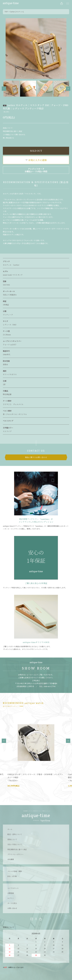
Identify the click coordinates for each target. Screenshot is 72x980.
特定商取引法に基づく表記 (12, 131)
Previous (4, 89)
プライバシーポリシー (15, 854)
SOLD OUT (36, 151)
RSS (9, 876)
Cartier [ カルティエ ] (17, 12)
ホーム (10, 829)
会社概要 (11, 859)
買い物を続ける (8, 138)
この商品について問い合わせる (14, 135)
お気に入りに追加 (36, 160)
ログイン (11, 898)
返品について (8, 128)
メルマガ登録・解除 (15, 871)
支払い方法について (15, 844)
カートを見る (12, 903)
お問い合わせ (12, 908)
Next (68, 89)
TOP (6, 12)
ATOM (14, 876)
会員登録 (11, 893)
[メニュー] (67, 3)
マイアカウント (13, 888)
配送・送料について (15, 834)
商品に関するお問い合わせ (36, 457)
